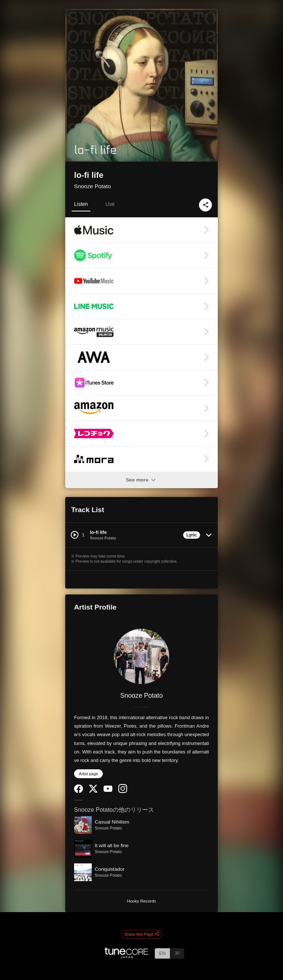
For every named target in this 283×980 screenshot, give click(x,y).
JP (177, 953)
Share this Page (141, 934)
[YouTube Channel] (108, 790)
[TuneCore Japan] (127, 956)
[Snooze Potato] (141, 656)
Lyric (192, 535)
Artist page (88, 774)
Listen (81, 204)
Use (110, 204)
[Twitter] (93, 791)
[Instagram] (123, 791)
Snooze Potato (92, 186)
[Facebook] (78, 791)
